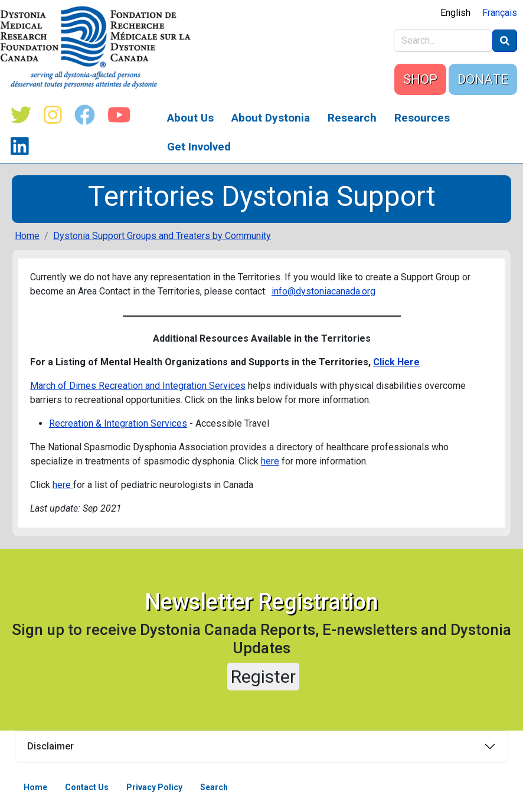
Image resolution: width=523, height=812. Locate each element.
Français (500, 13)
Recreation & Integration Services (118, 423)
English (455, 13)
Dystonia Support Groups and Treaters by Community (162, 236)
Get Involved (199, 147)
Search (214, 787)
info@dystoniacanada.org (323, 291)
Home (27, 236)
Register (263, 677)
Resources (422, 118)
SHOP (420, 79)
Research (352, 118)
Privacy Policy (154, 787)
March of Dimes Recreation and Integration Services (138, 386)
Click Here (396, 362)
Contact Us (87, 787)
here (270, 461)
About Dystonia (271, 118)
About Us (190, 118)
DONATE (483, 79)
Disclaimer (50, 746)
